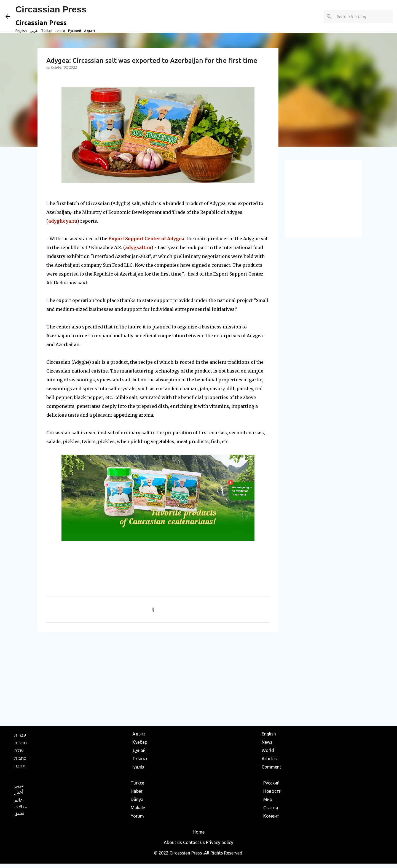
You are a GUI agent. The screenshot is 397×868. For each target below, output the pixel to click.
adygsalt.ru (138, 247)
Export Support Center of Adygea (146, 239)
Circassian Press (51, 9)
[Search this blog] (364, 17)
